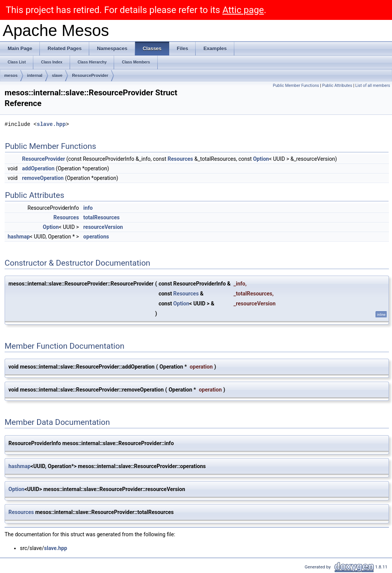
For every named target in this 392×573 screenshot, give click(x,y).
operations (96, 237)
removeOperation (43, 178)
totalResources (102, 217)
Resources (180, 159)
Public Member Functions (296, 86)
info (88, 208)
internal (35, 75)
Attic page (243, 10)
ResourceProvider (90, 75)
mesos (11, 75)
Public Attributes (337, 86)
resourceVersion (103, 227)
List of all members (373, 86)
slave (57, 75)
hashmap (19, 237)
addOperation (38, 168)
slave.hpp (51, 124)
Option (261, 159)
